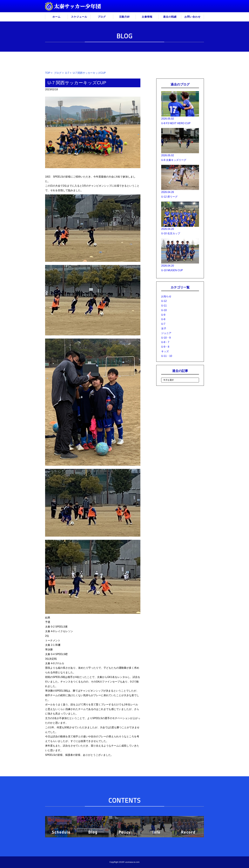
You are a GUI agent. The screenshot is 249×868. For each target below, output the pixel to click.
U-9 (163, 315)
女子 (164, 328)
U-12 (164, 301)
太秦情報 (147, 17)
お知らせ (166, 296)
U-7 (67, 73)
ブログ (102, 17)
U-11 (164, 306)
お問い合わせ (192, 17)
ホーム (56, 17)
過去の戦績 (170, 17)
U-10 (164, 310)
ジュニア (166, 333)
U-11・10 (167, 356)
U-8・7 (165, 342)
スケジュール (79, 17)
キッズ (165, 351)
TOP (48, 73)
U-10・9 (166, 338)
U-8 (163, 319)
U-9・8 (165, 347)
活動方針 (124, 17)
